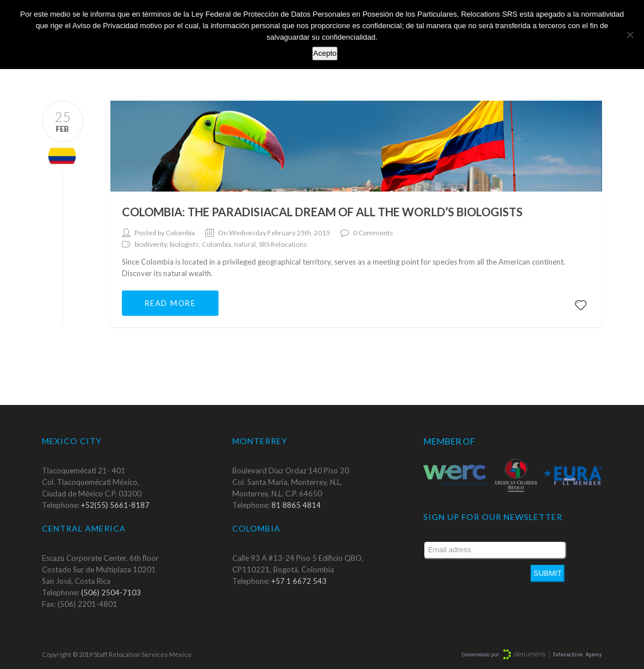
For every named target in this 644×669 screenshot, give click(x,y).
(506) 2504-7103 (111, 592)
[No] (630, 35)
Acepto (325, 53)
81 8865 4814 (296, 505)
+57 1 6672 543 (299, 581)
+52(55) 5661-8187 (115, 505)
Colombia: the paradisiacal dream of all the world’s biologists (322, 212)
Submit (548, 573)
